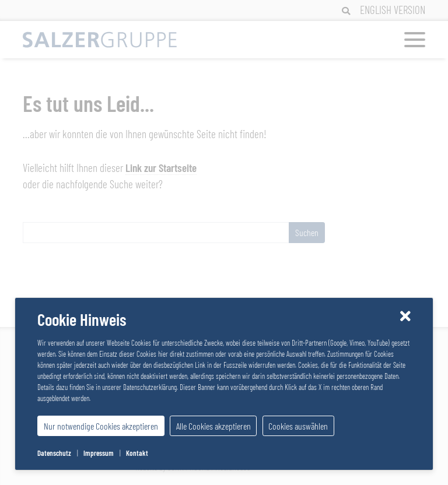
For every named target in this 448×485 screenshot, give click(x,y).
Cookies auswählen (298, 426)
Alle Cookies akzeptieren (213, 426)
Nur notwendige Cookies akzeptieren (101, 426)
